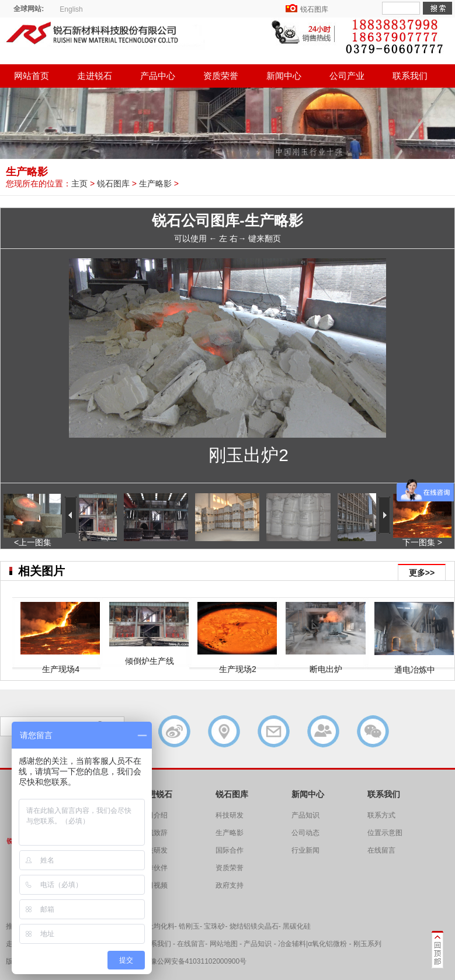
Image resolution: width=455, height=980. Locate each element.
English (71, 9)
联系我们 (410, 76)
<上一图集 (33, 539)
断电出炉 (326, 664)
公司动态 (305, 833)
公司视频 (154, 885)
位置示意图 (385, 833)
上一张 (91, 366)
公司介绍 (154, 815)
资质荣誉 (221, 76)
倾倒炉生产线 (150, 656)
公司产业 (347, 76)
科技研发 (154, 850)
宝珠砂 (214, 926)
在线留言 (381, 850)
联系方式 (381, 815)
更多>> (422, 573)
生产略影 (155, 183)
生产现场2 (238, 664)
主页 (79, 183)
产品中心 (158, 76)
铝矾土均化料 (154, 926)
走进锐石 (95, 76)
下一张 (364, 366)
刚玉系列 (367, 944)
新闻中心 (284, 76)
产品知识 (305, 815)
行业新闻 (305, 850)
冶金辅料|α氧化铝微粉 (312, 944)
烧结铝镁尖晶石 (254, 926)
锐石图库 (314, 9)
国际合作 (230, 850)
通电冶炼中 (415, 665)
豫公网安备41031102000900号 (198, 961)
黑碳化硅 (297, 926)
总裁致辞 (154, 833)
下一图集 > (422, 539)
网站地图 (224, 944)
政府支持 (230, 885)
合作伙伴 (154, 868)
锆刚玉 (189, 926)
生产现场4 (61, 664)
